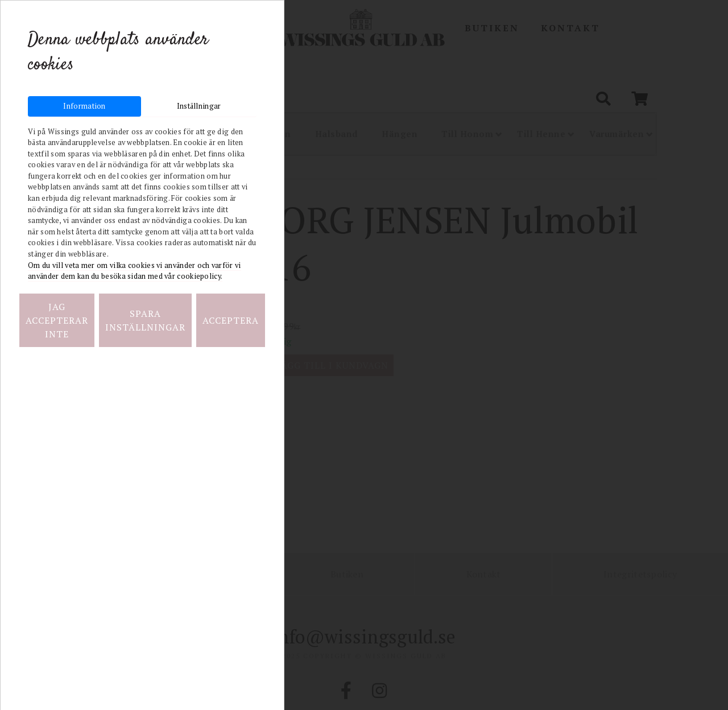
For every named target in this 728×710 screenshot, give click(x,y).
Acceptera (231, 320)
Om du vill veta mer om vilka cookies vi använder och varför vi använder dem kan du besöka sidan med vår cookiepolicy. (135, 271)
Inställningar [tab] (199, 106)
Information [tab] (84, 106)
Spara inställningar (145, 320)
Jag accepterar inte (57, 320)
